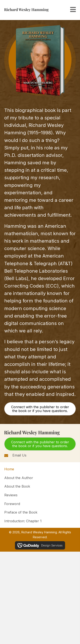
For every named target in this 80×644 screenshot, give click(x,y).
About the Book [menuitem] (17, 486)
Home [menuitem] (9, 469)
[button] (40, 409)
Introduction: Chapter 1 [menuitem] (23, 521)
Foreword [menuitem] (12, 504)
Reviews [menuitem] (11, 495)
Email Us (19, 455)
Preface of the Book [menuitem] (21, 512)
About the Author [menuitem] (19, 478)
